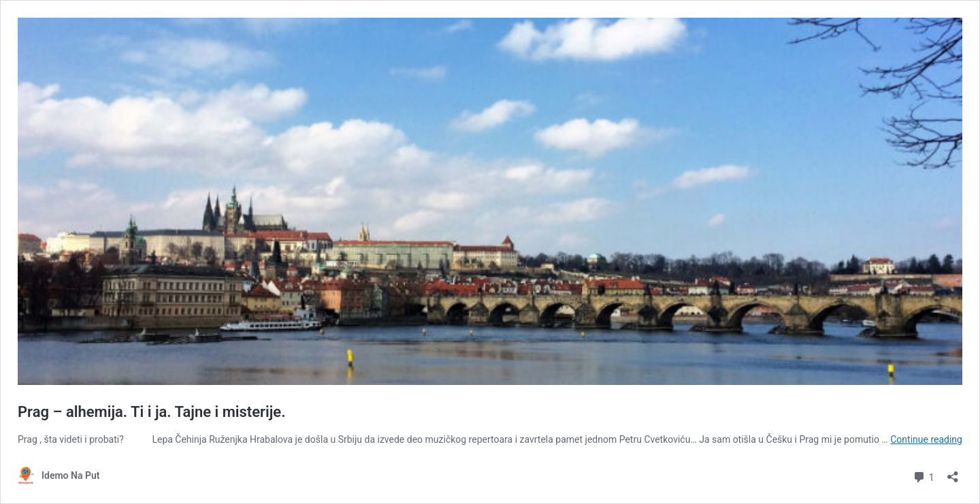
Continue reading (926, 439)
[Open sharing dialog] (953, 472)
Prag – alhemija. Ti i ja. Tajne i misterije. (151, 412)
